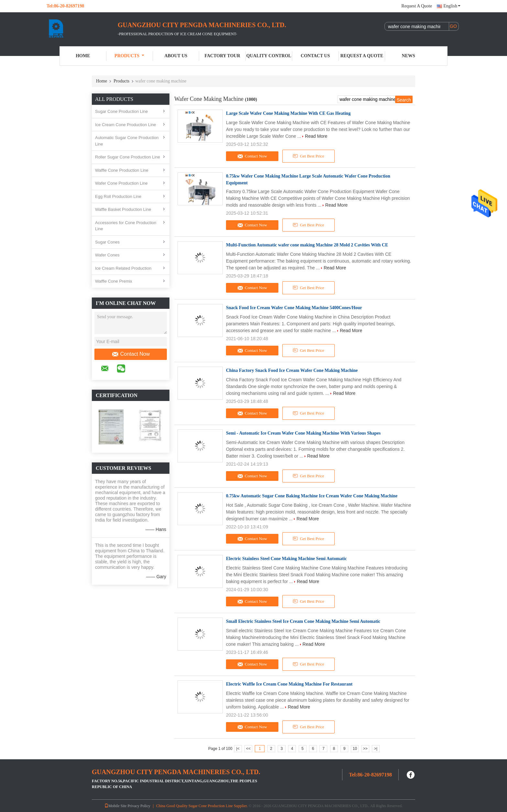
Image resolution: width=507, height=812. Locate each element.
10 (355, 749)
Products (129, 56)
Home (83, 56)
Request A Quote (417, 6)
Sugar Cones (107, 242)
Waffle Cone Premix (114, 281)
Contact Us (315, 56)
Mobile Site (115, 806)
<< (248, 749)
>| (376, 749)
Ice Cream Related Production (123, 268)
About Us (176, 56)
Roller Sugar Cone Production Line (128, 157)
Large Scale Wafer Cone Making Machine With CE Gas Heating (288, 113)
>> (365, 749)
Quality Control (269, 56)
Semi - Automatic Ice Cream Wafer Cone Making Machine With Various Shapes (303, 433)
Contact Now (131, 354)
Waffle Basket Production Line (123, 209)
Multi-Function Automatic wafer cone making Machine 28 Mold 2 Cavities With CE (307, 245)
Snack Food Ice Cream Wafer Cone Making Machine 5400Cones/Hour (294, 308)
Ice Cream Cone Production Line (126, 125)
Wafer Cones (107, 255)
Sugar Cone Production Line (121, 111)
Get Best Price (309, 156)
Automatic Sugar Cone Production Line (127, 141)
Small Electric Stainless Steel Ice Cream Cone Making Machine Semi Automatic (303, 621)
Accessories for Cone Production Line (126, 226)
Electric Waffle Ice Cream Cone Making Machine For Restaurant (289, 684)
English (452, 6)
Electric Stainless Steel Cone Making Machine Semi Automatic (286, 559)
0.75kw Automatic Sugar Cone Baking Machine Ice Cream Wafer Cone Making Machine (312, 496)
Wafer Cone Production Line (121, 183)
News (409, 56)
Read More (316, 136)
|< (238, 749)
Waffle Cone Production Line (122, 170)
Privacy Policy (139, 806)
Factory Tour (222, 56)
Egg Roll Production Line (118, 196)
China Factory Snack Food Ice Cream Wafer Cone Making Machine (292, 370)
